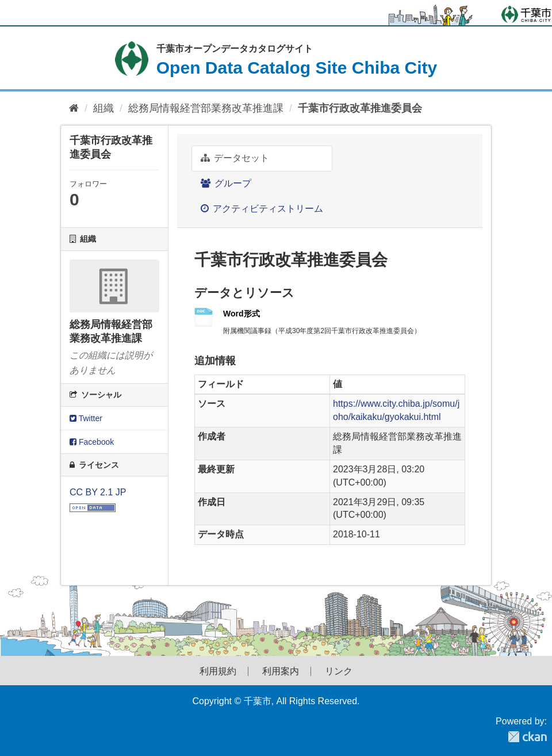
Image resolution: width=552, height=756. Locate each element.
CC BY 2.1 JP (98, 492)
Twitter (86, 418)
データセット (235, 158)
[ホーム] (74, 108)
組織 (103, 108)
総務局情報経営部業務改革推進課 (206, 108)
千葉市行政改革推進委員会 (360, 108)
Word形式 (241, 314)
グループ (226, 183)
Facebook (92, 442)
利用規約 (218, 671)
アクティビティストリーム (262, 209)
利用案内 (281, 671)
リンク (339, 671)
